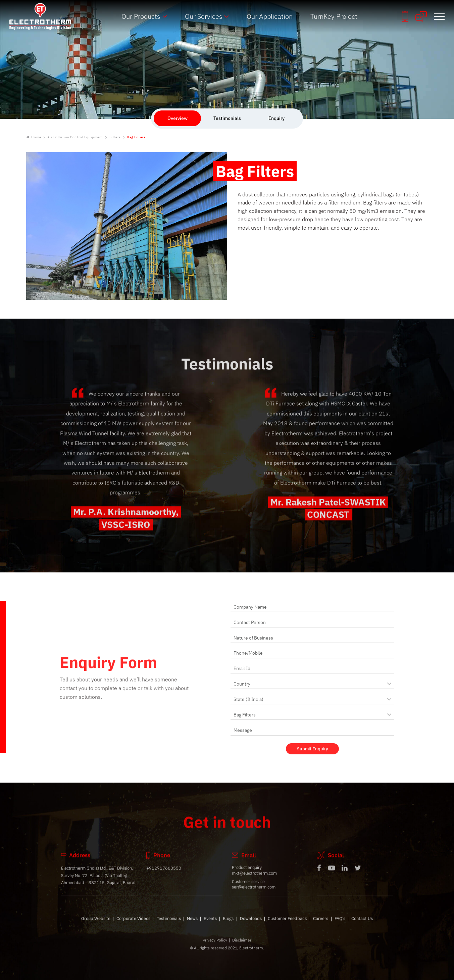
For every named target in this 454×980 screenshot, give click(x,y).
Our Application (270, 16)
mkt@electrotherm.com (254, 880)
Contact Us (362, 926)
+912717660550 (164, 876)
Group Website (96, 926)
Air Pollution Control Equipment (75, 137)
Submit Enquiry (313, 756)
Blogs (228, 926)
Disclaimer (242, 948)
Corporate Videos (133, 926)
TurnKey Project (334, 16)
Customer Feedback (287, 926)
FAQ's (340, 926)
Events (210, 926)
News (192, 926)
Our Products (141, 16)
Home (34, 137)
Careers (321, 926)
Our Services (204, 16)
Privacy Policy (215, 948)
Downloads (251, 926)
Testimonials (169, 926)
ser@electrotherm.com (254, 894)
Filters (115, 137)
